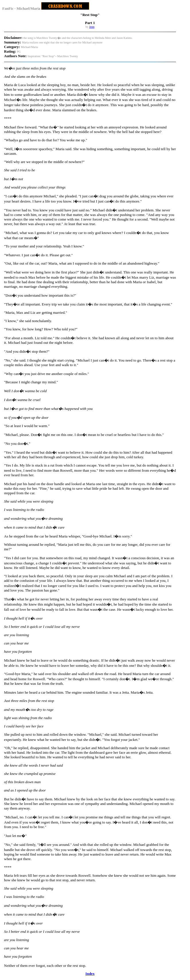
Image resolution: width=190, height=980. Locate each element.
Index (90, 974)
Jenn (92, 27)
